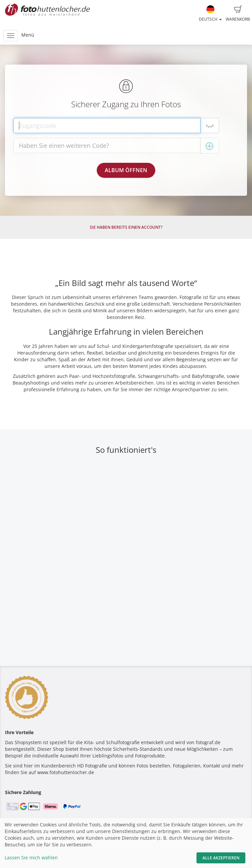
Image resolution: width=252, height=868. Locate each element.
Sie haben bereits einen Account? (126, 227)
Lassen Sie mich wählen (31, 858)
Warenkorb (238, 14)
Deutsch (210, 14)
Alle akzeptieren (221, 858)
